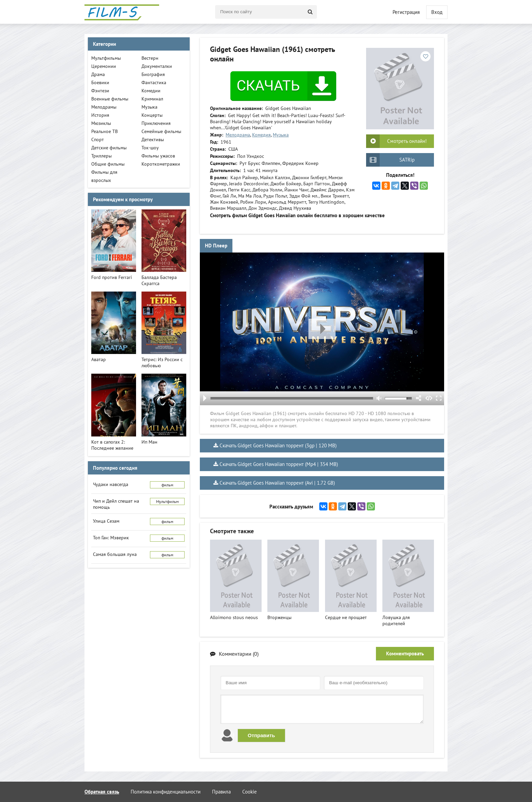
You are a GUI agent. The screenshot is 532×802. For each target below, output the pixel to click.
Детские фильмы (109, 148)
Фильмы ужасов (158, 156)
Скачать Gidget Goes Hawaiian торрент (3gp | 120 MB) (278, 445)
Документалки (157, 66)
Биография (153, 74)
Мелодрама (238, 135)
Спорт (98, 139)
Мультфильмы (106, 58)
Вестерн (150, 58)
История (100, 115)
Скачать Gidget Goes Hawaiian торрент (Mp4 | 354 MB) (279, 464)
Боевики (100, 82)
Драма (98, 74)
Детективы (153, 139)
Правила (221, 792)
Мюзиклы (101, 123)
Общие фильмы (108, 164)
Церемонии (104, 66)
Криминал (152, 99)
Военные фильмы (110, 99)
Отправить (261, 735)
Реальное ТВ (104, 131)
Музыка (281, 135)
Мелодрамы (104, 107)
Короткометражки (161, 164)
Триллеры (101, 156)
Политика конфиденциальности (166, 792)
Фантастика (154, 82)
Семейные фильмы (161, 131)
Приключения (156, 123)
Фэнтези (100, 91)
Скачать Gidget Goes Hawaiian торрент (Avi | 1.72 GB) (277, 483)
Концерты (152, 115)
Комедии (151, 91)
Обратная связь (102, 792)
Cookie (250, 792)
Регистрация (406, 12)
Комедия (261, 135)
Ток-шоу (150, 148)
